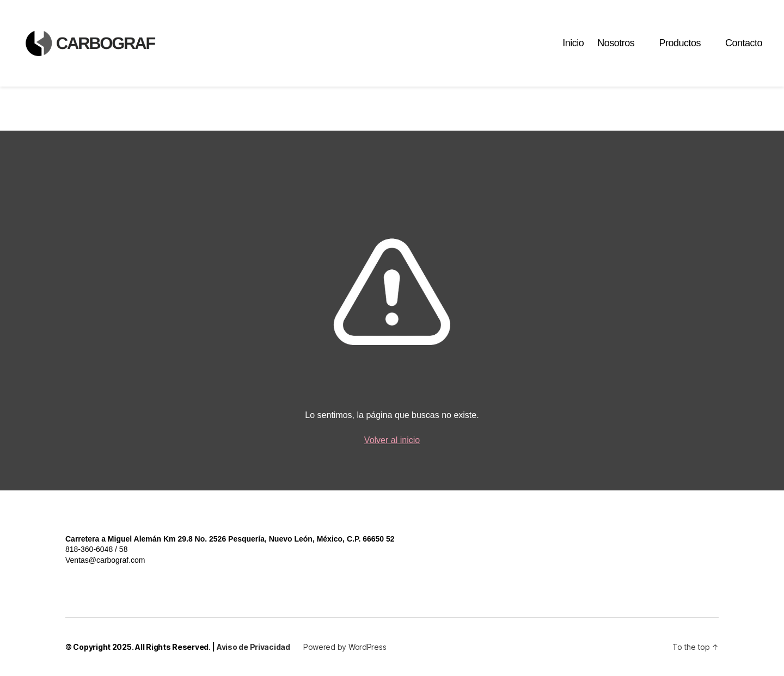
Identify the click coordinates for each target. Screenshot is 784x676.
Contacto (744, 50)
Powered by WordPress (345, 647)
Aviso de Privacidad (253, 647)
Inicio (573, 50)
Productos (680, 50)
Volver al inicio (392, 440)
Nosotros (616, 50)
